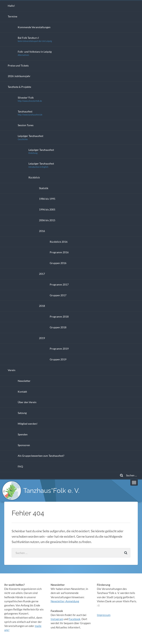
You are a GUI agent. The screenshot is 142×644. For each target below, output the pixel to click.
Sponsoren (24, 445)
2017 (42, 274)
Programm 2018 (59, 317)
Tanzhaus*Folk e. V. (51, 491)
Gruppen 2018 (58, 327)
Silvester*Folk (30, 99)
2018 (42, 306)
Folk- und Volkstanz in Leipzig (35, 53)
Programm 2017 (59, 284)
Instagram (57, 619)
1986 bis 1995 (47, 199)
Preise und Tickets (18, 65)
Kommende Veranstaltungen (34, 27)
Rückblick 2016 (59, 242)
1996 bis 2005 (47, 209)
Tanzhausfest (30, 113)
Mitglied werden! (28, 424)
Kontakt (22, 392)
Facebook (75, 619)
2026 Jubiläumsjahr (19, 76)
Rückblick (34, 177)
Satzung (22, 413)
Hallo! (11, 6)
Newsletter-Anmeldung (65, 601)
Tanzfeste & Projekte (19, 87)
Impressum (104, 615)
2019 (42, 338)
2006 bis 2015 (47, 220)
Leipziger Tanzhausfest (31, 137)
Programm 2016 (59, 252)
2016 (42, 231)
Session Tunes (26, 125)
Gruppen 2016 (58, 263)
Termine (12, 16)
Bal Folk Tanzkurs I (35, 39)
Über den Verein (27, 402)
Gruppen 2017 (58, 295)
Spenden (23, 434)
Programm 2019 (59, 349)
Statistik (44, 188)
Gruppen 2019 (58, 359)
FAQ (20, 466)
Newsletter (24, 381)
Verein (12, 370)
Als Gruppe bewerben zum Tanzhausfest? (41, 456)
